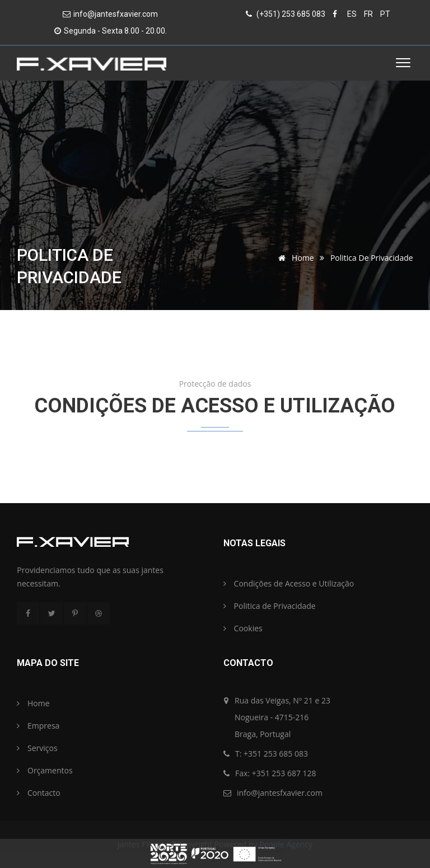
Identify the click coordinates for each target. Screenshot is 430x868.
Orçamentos (45, 770)
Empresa (38, 726)
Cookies (243, 628)
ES (352, 14)
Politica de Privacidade (270, 606)
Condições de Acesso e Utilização (289, 583)
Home (294, 258)
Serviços (37, 748)
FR (368, 14)
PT (385, 14)
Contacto (38, 793)
